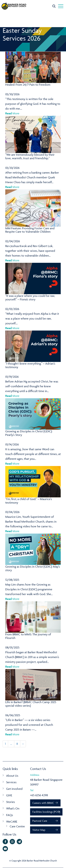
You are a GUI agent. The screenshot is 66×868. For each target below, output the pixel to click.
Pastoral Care (40, 821)
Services (11, 782)
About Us (12, 776)
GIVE (9, 795)
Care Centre (17, 826)
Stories (11, 802)
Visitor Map (39, 830)
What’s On (13, 808)
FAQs (10, 815)
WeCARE (12, 822)
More (12, 113)
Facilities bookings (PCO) (46, 812)
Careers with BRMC (43, 803)
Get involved (14, 789)
